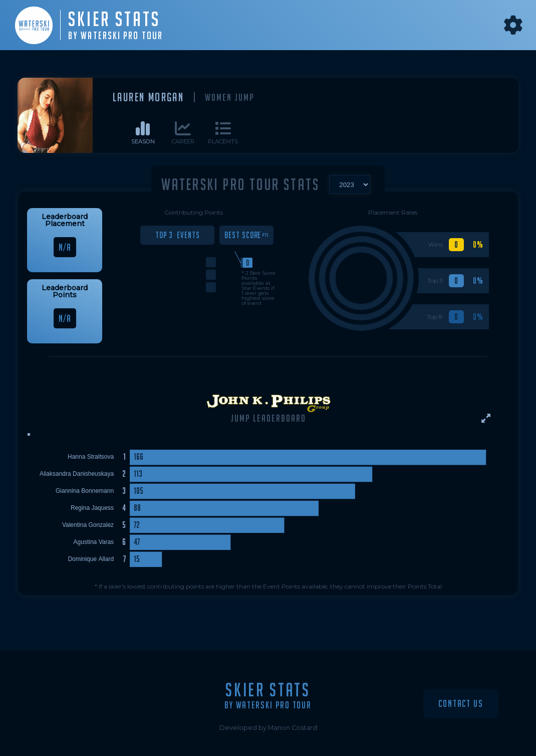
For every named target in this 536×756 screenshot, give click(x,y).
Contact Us (461, 704)
